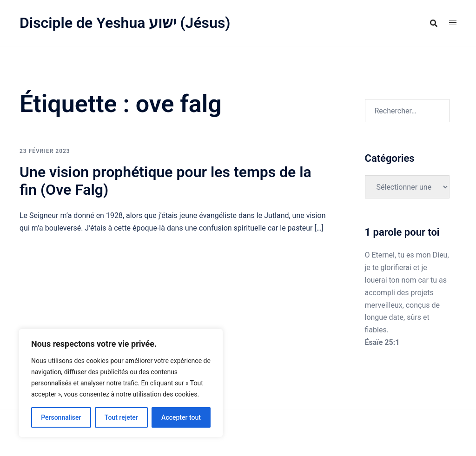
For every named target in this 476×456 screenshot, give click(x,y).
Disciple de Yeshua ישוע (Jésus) (125, 23)
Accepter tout (181, 417)
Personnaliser (61, 417)
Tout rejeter (121, 417)
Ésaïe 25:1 (382, 342)
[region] (121, 383)
